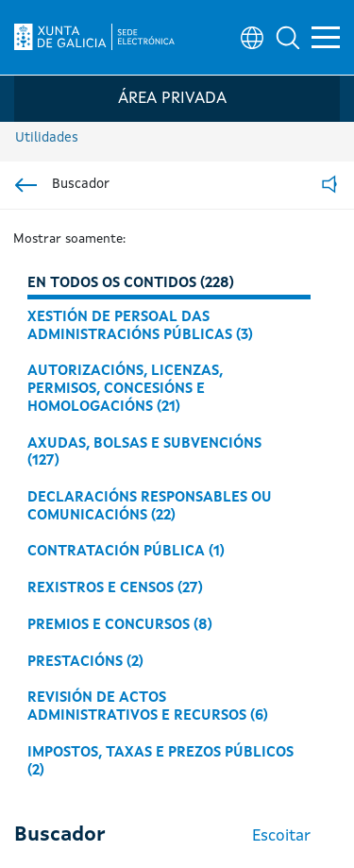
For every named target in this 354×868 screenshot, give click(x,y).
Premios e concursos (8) (120, 625)
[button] (288, 38)
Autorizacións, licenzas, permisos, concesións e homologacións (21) (125, 389)
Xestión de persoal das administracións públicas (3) (140, 326)
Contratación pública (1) (126, 552)
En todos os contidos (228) (131, 283)
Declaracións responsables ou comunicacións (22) (150, 507)
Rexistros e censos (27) (115, 588)
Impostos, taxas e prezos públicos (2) (160, 762)
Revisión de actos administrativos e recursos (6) (148, 707)
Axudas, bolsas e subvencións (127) (144, 453)
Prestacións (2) (85, 662)
